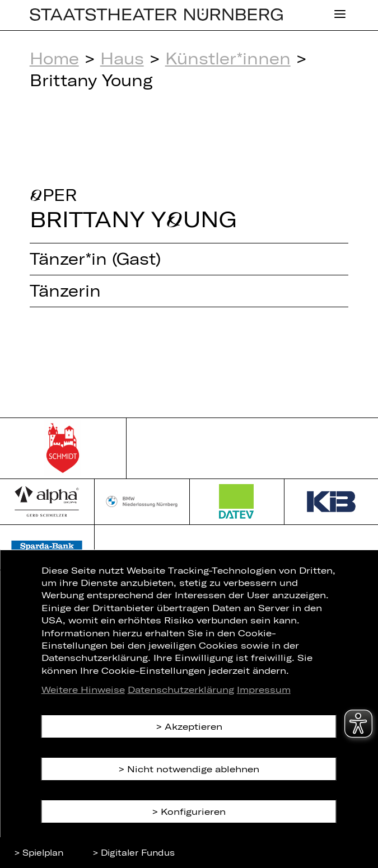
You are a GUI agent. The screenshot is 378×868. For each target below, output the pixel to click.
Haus (122, 58)
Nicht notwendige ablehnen (193, 769)
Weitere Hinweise (83, 689)
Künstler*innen (228, 58)
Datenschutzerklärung (181, 689)
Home (54, 58)
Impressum (264, 689)
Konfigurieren (193, 811)
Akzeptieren (193, 726)
